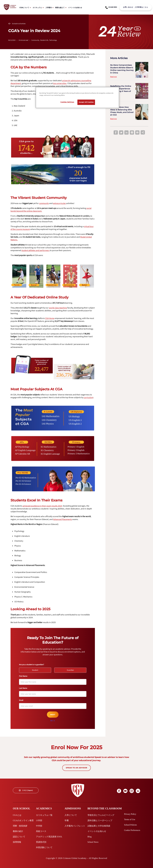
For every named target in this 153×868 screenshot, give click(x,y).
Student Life (45, 40)
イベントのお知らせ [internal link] (75, 8)
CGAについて (24, 8)
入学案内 (49, 8)
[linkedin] (127, 133)
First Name (23, 676)
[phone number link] (111, 7)
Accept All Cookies (86, 102)
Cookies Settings (67, 102)
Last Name (23, 688)
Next (53, 715)
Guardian (72, 670)
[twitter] (121, 133)
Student (36, 670)
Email (21, 700)
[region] (77, 98)
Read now (113, 77)
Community (36, 40)
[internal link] (136, 7)
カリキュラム (37, 8)
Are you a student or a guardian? (31, 665)
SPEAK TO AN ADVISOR (76, 768)
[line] (132, 133)
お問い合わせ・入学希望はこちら (136, 7)
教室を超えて (60, 8)
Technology (53, 40)
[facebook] (116, 133)
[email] (137, 133)
